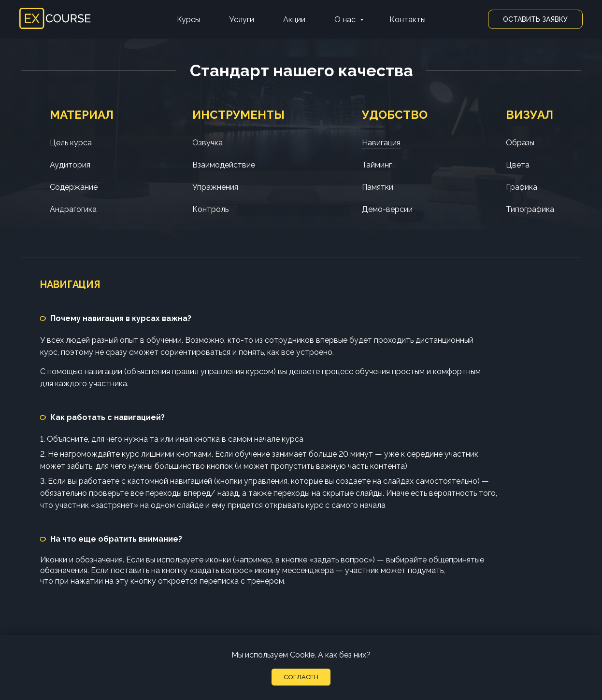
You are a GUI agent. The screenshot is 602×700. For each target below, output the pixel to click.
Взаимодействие (224, 165)
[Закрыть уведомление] (595, 642)
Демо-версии (387, 209)
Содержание (74, 187)
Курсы (188, 20)
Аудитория (70, 165)
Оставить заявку (535, 19)
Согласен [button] (301, 677)
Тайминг (377, 165)
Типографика (530, 209)
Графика (522, 187)
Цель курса (71, 143)
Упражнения (215, 187)
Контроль (210, 209)
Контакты (408, 20)
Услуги (242, 20)
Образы (520, 143)
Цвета (518, 165)
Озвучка (208, 143)
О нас (346, 20)
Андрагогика (73, 209)
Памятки (378, 187)
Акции (294, 20)
